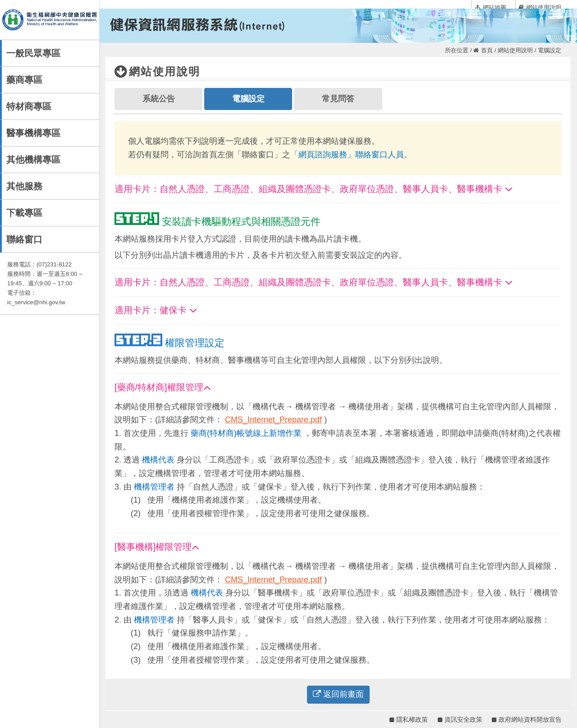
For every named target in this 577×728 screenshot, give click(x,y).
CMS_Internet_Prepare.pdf (273, 420)
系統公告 (159, 99)
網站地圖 (490, 7)
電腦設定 (248, 99)
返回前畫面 (338, 694)
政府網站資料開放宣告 (527, 719)
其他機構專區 (33, 160)
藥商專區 (24, 80)
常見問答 (338, 99)
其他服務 (24, 186)
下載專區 (24, 213)
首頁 (483, 50)
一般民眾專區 (33, 53)
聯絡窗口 (24, 239)
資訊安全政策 (460, 719)
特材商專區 (29, 106)
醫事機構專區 (33, 133)
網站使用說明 (540, 7)
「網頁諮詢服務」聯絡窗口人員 (347, 155)
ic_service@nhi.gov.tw (36, 302)
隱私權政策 (409, 719)
